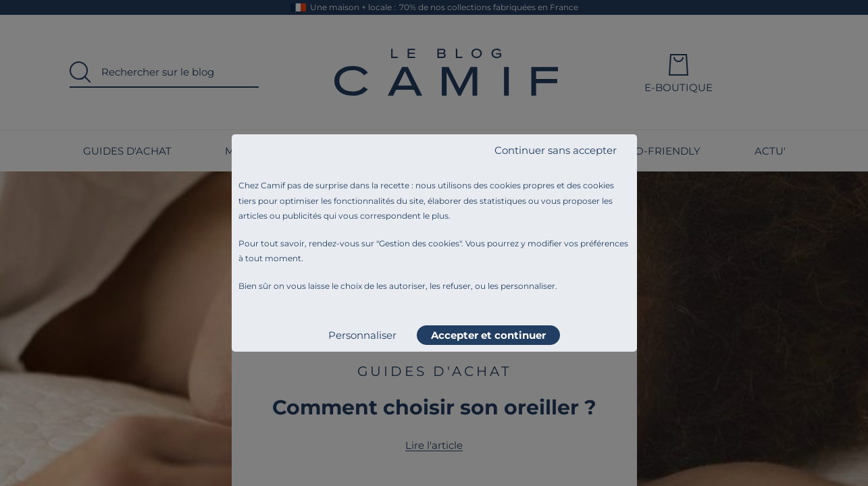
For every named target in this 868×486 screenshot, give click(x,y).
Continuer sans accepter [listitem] (556, 150)
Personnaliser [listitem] (362, 335)
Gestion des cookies (419, 243)
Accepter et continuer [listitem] (488, 335)
